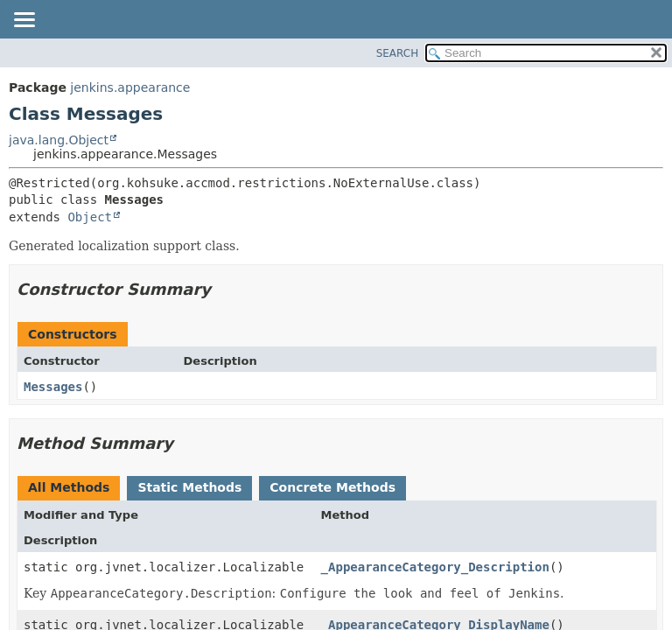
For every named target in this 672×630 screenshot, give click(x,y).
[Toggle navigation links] (24, 21)
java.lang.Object (59, 140)
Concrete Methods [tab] (332, 487)
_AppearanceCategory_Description (435, 567)
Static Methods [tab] (189, 487)
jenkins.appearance (130, 87)
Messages (53, 387)
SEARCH (398, 53)
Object (90, 217)
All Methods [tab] (69, 487)
